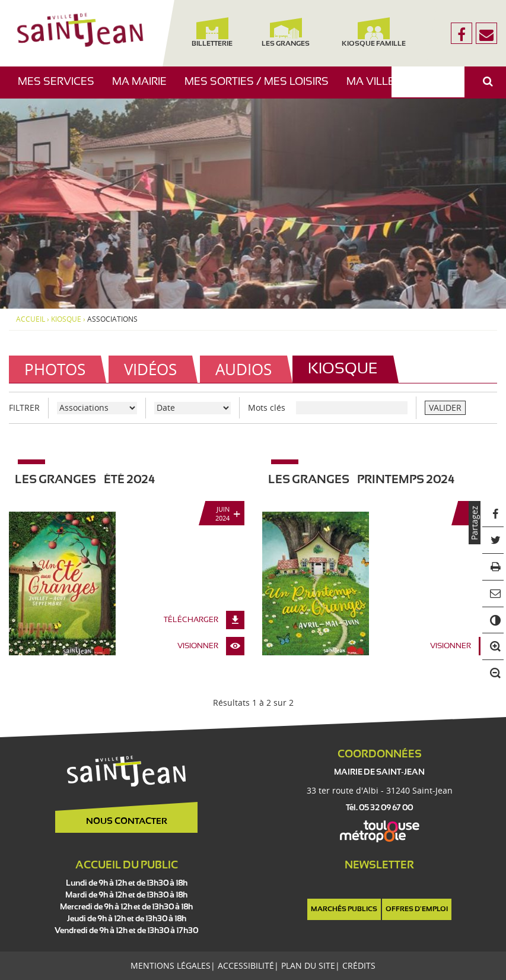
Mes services (61, 88)
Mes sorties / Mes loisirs (261, 88)
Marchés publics (344, 909)
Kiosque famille (374, 32)
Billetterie (212, 32)
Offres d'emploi (417, 909)
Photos (55, 369)
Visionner (198, 646)
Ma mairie (144, 88)
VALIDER (445, 407)
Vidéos (150, 369)
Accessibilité (246, 965)
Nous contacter (127, 822)
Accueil (31, 319)
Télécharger (191, 620)
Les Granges (286, 32)
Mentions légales (171, 965)
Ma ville (375, 88)
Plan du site (308, 965)
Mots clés (267, 407)
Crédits (359, 965)
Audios (244, 369)
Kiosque (66, 319)
